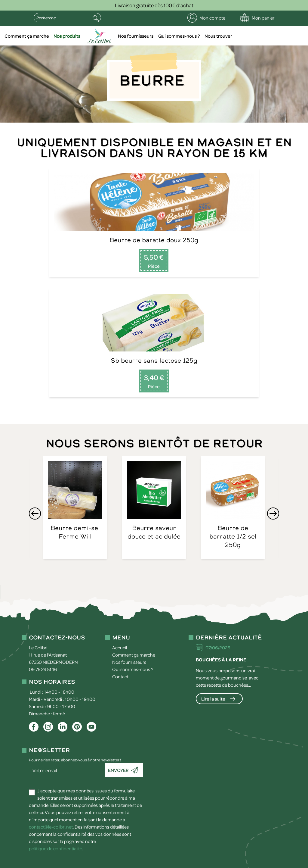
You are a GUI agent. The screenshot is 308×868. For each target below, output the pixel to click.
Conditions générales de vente (159, 862)
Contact (120, 564)
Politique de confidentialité (96, 862)
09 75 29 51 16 (43, 557)
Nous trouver (260, 36)
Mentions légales (46, 862)
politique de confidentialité (55, 736)
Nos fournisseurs (180, 36)
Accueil (42, 36)
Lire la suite (213, 587)
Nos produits (114, 36)
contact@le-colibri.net (51, 715)
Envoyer (118, 658)
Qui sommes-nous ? (222, 36)
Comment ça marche (75, 36)
